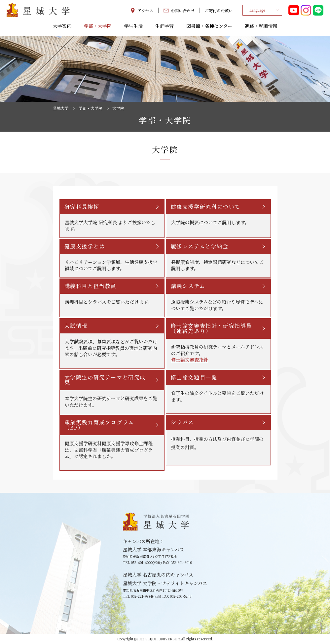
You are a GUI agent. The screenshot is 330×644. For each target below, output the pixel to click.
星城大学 (61, 108)
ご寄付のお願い (219, 11)
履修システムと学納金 (200, 246)
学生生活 (133, 27)
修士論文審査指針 (190, 360)
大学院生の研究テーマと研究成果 (105, 380)
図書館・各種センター (209, 27)
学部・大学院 (98, 27)
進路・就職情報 (261, 27)
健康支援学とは (85, 246)
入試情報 (76, 326)
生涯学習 (165, 27)
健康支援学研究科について (206, 207)
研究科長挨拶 (82, 207)
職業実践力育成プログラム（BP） (99, 425)
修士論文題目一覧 (194, 377)
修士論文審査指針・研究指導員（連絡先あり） (211, 328)
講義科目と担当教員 (91, 286)
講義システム (188, 286)
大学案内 (62, 27)
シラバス (182, 422)
